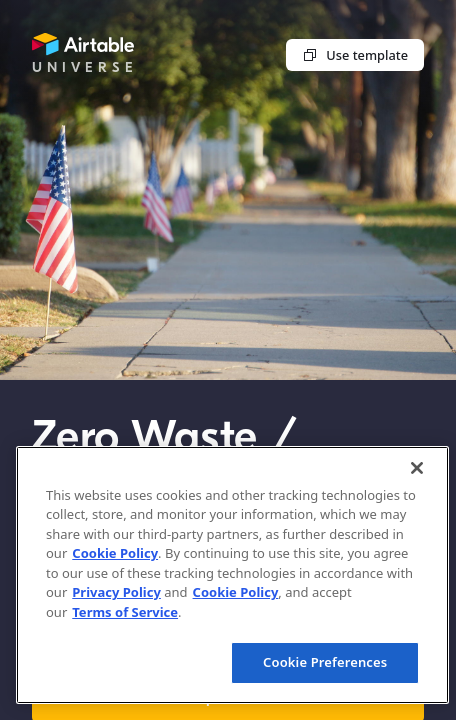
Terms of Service (125, 612)
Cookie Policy (115, 553)
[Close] (417, 468)
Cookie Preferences (325, 662)
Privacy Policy (116, 592)
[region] (232, 575)
